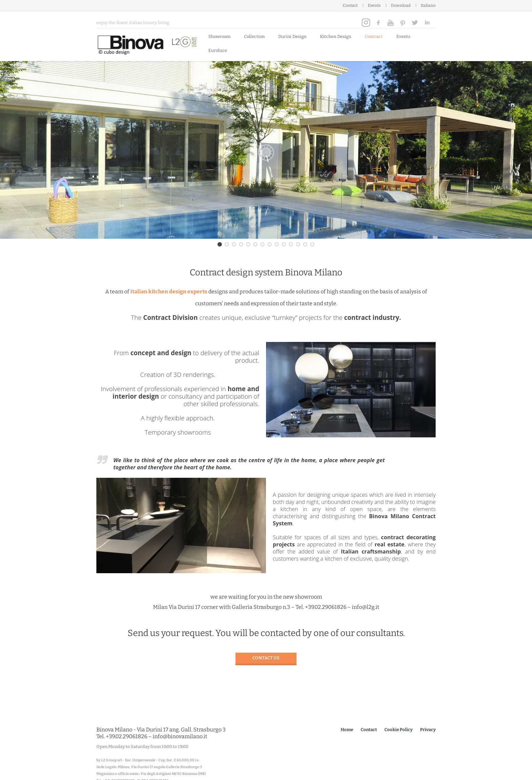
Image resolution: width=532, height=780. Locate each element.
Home (347, 730)
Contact (350, 5)
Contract (374, 37)
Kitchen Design (336, 37)
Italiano (428, 5)
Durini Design (292, 37)
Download (401, 5)
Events (374, 5)
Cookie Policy (398, 730)
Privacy (428, 730)
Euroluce (218, 50)
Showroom (219, 37)
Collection (254, 37)
